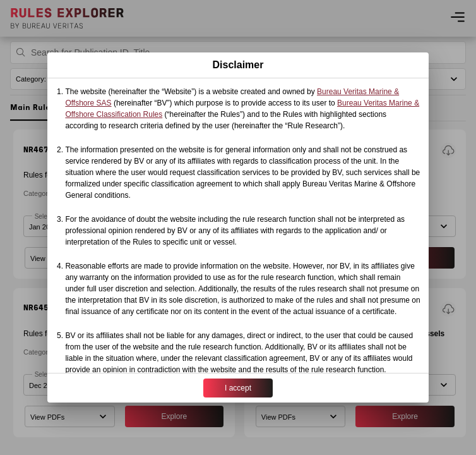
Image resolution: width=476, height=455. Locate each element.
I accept (238, 388)
